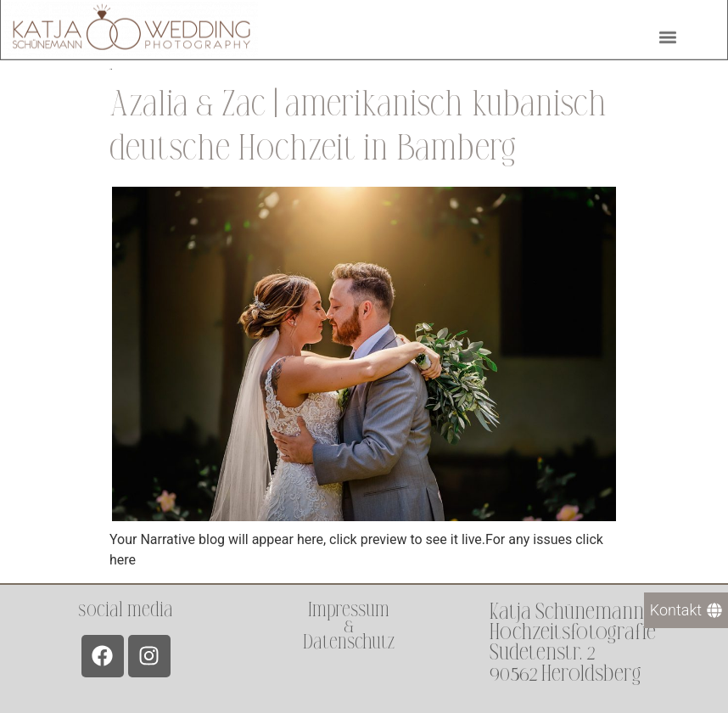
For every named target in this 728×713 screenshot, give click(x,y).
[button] (667, 34)
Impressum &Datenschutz (349, 626)
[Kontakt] (686, 610)
